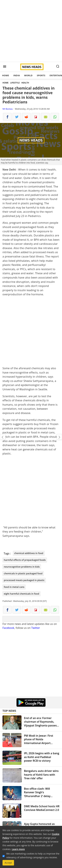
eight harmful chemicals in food (21, 594)
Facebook (8, 628)
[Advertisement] (31, 31)
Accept (8, 863)
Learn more (18, 849)
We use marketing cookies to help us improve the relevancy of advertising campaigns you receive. (33, 855)
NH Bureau (8, 109)
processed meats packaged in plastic (24, 580)
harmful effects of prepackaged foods (25, 560)
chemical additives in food (29, 553)
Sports (41, 75)
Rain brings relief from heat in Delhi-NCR (59, 437)
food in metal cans (14, 587)
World (28, 75)
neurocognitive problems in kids (22, 567)
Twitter (36, 628)
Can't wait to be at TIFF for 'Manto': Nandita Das (3, 437)
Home (6, 75)
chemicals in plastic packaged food (23, 573)
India (17, 75)
